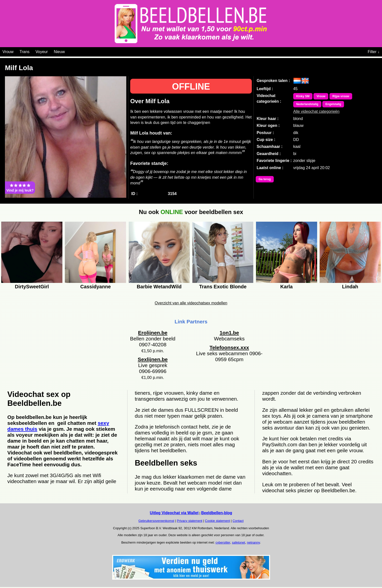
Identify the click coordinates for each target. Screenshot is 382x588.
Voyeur (42, 52)
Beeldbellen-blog (217, 513)
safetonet (238, 542)
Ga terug (265, 179)
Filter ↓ (374, 52)
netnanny (253, 542)
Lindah (350, 287)
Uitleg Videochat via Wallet (174, 513)
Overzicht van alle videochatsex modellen (191, 303)
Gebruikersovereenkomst (156, 521)
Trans (24, 52)
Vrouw (8, 52)
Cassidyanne (96, 287)
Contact (238, 521)
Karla (287, 287)
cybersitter (223, 542)
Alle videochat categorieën (316, 110)
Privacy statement (190, 521)
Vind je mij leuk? (20, 188)
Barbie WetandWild (159, 287)
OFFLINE (191, 87)
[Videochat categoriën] (68, 51)
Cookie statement (217, 521)
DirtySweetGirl (32, 287)
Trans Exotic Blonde (223, 287)
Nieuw (59, 52)
